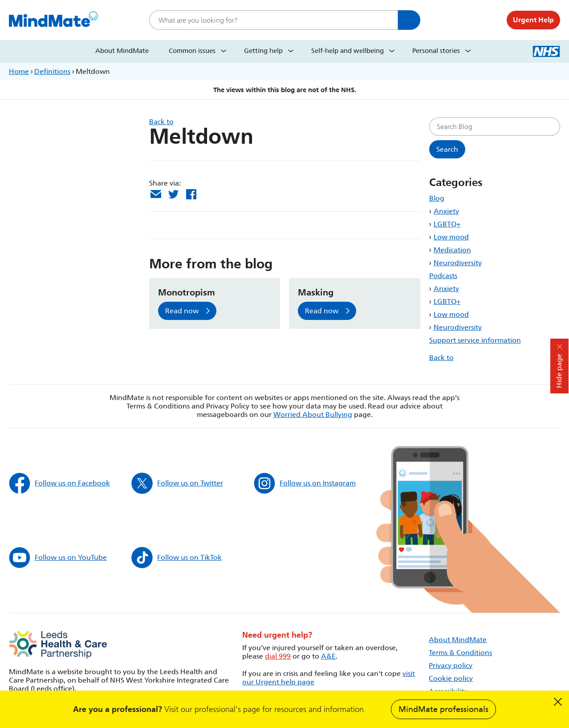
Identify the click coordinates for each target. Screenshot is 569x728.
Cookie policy (451, 678)
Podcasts (443, 276)
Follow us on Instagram (305, 483)
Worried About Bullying (313, 415)
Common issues (192, 51)
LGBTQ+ (447, 224)
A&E (328, 656)
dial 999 (278, 656)
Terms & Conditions (460, 653)
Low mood (451, 237)
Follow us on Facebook (59, 483)
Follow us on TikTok (177, 558)
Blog (437, 198)
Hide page (559, 371)
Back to (441, 358)
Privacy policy (451, 665)
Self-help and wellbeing (347, 51)
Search (409, 20)
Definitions (52, 71)
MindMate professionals (443, 709)
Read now (182, 311)
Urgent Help (533, 20)
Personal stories (436, 51)
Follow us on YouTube (58, 558)
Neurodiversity (458, 263)
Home (19, 71)
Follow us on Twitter (177, 483)
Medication (452, 250)
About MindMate (122, 51)
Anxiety (446, 211)
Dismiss (558, 702)
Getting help (263, 51)
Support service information (475, 340)
